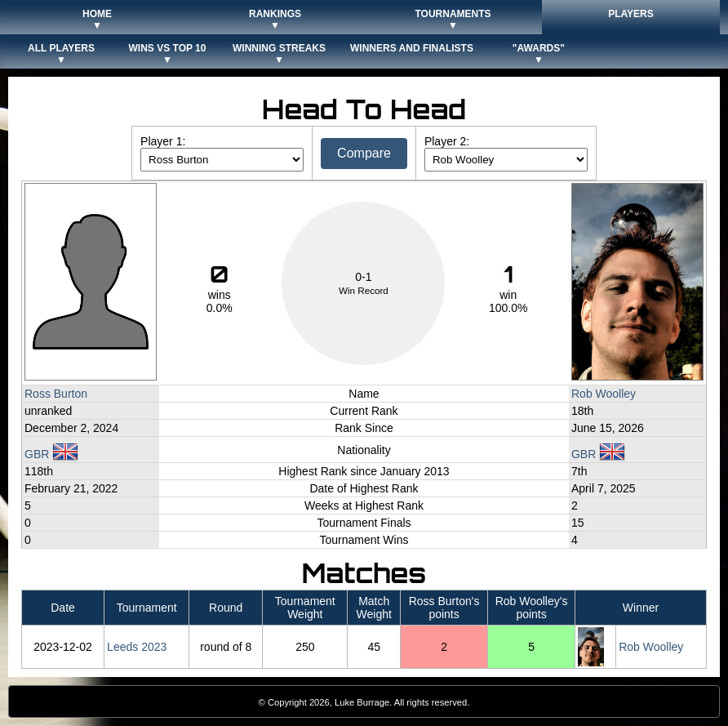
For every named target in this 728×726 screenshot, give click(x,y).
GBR (51, 454)
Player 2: (447, 141)
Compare (364, 153)
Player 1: (163, 141)
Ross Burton (56, 394)
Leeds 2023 (137, 647)
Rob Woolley (604, 394)
